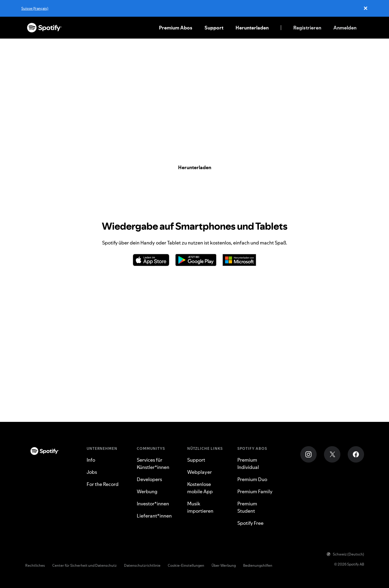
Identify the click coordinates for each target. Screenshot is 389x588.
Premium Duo (252, 479)
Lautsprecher (257, 414)
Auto (171, 414)
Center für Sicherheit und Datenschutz (84, 565)
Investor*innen (153, 504)
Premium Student (247, 507)
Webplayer (290, 414)
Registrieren (307, 28)
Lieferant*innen (154, 516)
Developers (149, 479)
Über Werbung (224, 565)
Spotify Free (250, 523)
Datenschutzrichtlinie (142, 565)
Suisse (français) (35, 8)
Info (91, 460)
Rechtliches (35, 565)
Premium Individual (248, 463)
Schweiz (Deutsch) (345, 554)
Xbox (220, 414)
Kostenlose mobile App (200, 488)
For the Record (103, 484)
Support (214, 28)
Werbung (147, 491)
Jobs (92, 472)
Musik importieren (200, 507)
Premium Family (255, 491)
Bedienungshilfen (258, 565)
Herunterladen (252, 28)
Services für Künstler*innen (153, 463)
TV (234, 414)
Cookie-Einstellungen (186, 565)
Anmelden (345, 28)
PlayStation (196, 414)
